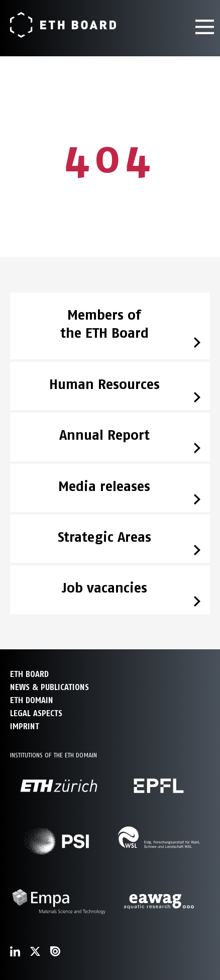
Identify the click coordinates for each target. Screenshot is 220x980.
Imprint (25, 726)
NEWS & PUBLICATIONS (49, 687)
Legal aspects (36, 713)
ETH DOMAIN (32, 700)
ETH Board (29, 674)
